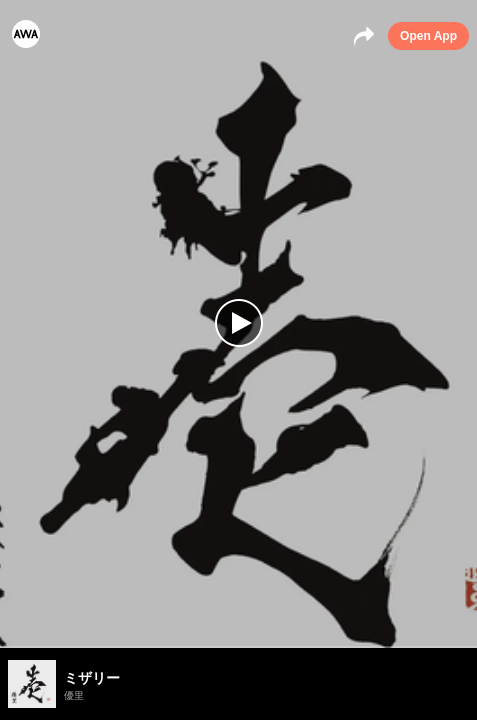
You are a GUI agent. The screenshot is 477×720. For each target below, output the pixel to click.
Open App (428, 36)
